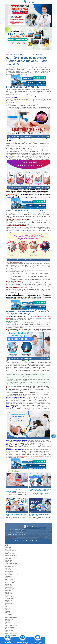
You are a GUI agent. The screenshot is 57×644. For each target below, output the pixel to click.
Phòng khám (9, 587)
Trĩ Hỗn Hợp (8, 613)
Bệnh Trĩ (7, 608)
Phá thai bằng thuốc (10, 624)
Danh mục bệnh (9, 546)
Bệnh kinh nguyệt (10, 578)
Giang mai (8, 602)
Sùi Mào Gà (8, 592)
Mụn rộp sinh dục (10, 598)
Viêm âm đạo (9, 570)
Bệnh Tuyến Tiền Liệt (11, 551)
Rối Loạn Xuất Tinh (10, 554)
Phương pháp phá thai (11, 626)
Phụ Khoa (8, 568)
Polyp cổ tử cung (10, 571)
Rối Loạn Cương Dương (12, 557)
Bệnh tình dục (9, 600)
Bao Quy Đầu (9, 549)
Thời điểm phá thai (10, 630)
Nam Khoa (8, 548)
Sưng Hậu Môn (9, 619)
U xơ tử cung (9, 586)
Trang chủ (8, 544)
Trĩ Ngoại (8, 611)
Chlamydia (8, 605)
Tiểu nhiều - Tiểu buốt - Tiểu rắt (13, 565)
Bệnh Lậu (8, 595)
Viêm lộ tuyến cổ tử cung (12, 575)
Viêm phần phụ (9, 579)
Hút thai (7, 632)
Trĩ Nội (7, 610)
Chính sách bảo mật (29, 542)
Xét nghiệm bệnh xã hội (11, 597)
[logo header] (29, 2)
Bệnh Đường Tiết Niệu (11, 556)
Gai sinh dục (9, 594)
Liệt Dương (8, 559)
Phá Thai (8, 622)
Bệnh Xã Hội (9, 591)
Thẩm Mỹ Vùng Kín (10, 589)
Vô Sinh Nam (9, 560)
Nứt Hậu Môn (9, 614)
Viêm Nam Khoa (9, 567)
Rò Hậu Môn (9, 616)
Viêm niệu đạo (9, 573)
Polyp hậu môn (9, 621)
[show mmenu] (7, 2)
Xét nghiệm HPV (10, 603)
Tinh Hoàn (8, 552)
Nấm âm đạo (9, 576)
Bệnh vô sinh (9, 584)
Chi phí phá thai (9, 629)
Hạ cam (7, 606)
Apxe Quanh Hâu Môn (11, 618)
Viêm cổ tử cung (10, 583)
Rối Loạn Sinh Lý (10, 562)
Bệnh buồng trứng (10, 581)
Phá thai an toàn (9, 627)
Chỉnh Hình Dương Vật (11, 563)
